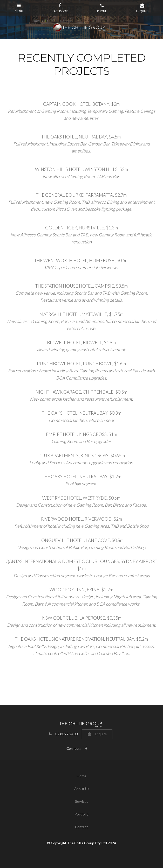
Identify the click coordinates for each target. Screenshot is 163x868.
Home (81, 776)
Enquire (101, 734)
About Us (82, 789)
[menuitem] (81, 776)
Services (81, 801)
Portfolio (81, 814)
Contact (81, 827)
